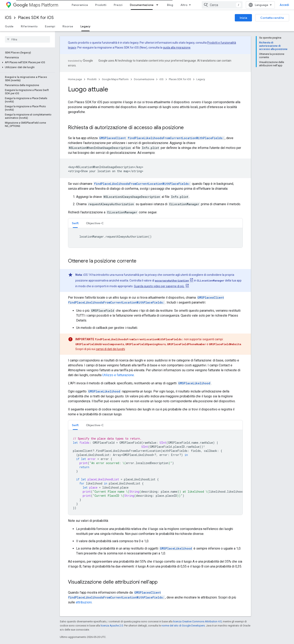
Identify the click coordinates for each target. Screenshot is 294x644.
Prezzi (118, 5)
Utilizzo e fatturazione (118, 375)
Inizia (243, 18)
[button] (27, 62)
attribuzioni (84, 602)
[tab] (75, 223)
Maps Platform (36, 5)
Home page (75, 79)
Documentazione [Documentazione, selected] (142, 5)
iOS (8, 18)
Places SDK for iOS (36, 18)
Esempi (50, 26)
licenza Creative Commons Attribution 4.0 (197, 621)
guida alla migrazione (177, 48)
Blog (170, 5)
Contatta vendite (272, 18)
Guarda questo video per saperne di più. (159, 286)
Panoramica (80, 5)
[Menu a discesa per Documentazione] (158, 5)
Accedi (284, 5)
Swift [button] (75, 223)
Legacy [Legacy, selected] (85, 26)
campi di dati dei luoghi (110, 349)
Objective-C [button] (95, 223)
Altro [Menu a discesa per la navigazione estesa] (184, 5)
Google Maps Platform (115, 79)
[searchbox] (27, 39)
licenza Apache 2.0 (112, 626)
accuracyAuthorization (172, 280)
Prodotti (101, 5)
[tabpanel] (155, 238)
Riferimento (29, 26)
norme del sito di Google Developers (183, 626)
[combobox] (222, 5)
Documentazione (144, 79)
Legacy (201, 79)
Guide (9, 26)
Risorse (68, 26)
